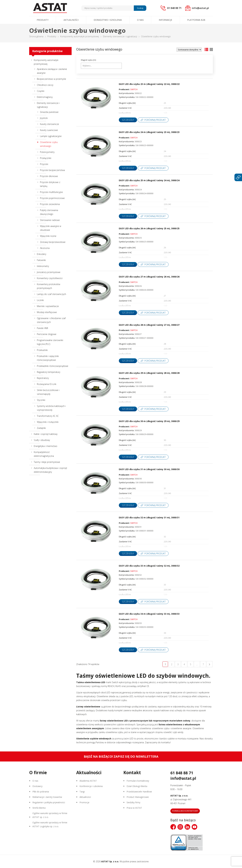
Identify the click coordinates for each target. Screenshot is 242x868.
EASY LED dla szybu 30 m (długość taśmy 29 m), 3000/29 (149, 421)
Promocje (84, 802)
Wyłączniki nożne (48, 236)
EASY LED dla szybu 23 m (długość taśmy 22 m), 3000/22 (149, 84)
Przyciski (44, 164)
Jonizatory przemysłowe (49, 272)
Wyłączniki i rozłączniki (48, 422)
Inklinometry (43, 266)
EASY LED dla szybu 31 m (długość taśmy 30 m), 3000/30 (149, 469)
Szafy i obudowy (42, 440)
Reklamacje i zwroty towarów (47, 797)
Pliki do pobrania (41, 792)
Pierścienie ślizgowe (47, 334)
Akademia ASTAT (88, 781)
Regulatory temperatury (49, 372)
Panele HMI (42, 328)
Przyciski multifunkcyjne (51, 192)
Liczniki (40, 300)
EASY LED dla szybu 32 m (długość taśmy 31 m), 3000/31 (149, 517)
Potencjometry (47, 152)
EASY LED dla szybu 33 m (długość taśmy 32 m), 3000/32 (149, 566)
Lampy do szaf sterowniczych (51, 294)
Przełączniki (46, 158)
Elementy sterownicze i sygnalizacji (120, 36)
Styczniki (41, 400)
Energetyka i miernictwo (46, 446)
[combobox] (101, 66)
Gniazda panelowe (49, 112)
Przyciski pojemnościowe (52, 198)
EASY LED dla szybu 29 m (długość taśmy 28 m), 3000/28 (149, 373)
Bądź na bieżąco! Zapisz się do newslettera (121, 756)
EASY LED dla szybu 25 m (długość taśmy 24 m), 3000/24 (149, 180)
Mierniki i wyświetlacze (48, 306)
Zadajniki (41, 428)
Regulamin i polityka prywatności (49, 802)
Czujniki (41, 91)
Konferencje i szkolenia (91, 786)
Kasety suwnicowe (49, 130)
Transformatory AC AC (48, 416)
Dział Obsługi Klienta (137, 786)
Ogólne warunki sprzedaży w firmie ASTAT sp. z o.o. (50, 815)
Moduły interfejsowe (47, 312)
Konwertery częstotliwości (50, 278)
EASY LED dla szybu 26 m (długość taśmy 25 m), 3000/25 (149, 228)
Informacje (165, 20)
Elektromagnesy (45, 97)
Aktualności (71, 20)
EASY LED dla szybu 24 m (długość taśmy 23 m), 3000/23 (149, 132)
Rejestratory (43, 378)
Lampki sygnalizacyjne (51, 136)
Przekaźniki (42, 350)
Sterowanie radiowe (50, 220)
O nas (140, 20)
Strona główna (36, 36)
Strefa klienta (39, 808)
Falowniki (41, 260)
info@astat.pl (183, 778)
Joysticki (44, 118)
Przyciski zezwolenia (50, 204)
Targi (82, 792)
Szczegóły (128, 120)
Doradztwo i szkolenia (108, 20)
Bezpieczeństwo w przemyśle (51, 79)
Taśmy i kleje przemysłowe (47, 462)
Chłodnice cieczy (45, 85)
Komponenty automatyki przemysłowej (80, 36)
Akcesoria (45, 248)
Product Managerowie (138, 797)
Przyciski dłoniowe (49, 176)
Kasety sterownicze (49, 124)
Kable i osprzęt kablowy (46, 434)
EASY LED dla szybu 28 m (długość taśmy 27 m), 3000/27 (149, 325)
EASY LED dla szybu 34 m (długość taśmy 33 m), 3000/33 (149, 614)
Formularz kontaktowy (138, 781)
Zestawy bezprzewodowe (53, 242)
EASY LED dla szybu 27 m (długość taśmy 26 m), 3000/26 (149, 277)
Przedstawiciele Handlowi (139, 792)
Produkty (43, 20)
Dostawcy (37, 786)
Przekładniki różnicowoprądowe (53, 366)
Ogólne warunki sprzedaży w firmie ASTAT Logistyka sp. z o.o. (50, 824)
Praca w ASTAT (134, 808)
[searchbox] (102, 66)
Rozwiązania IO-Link (47, 384)
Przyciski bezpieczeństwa (52, 170)
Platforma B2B (196, 20)
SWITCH (134, 89)
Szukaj (140, 8)
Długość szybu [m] (88, 60)
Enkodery (42, 254)
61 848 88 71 (182, 773)
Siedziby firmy (133, 802)
